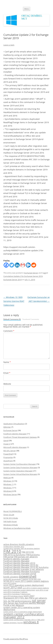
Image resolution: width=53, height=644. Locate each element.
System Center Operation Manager (18, 471)
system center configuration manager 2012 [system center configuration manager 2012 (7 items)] (24, 616)
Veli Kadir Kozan (10, 521)
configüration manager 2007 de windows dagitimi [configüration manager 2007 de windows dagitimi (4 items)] (22, 549)
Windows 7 (8, 488)
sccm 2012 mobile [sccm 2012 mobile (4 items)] (10, 583)
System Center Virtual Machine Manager (20, 474)
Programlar (8, 457)
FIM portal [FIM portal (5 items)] (8, 557)
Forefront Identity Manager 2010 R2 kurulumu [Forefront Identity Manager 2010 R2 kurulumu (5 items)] (26, 567)
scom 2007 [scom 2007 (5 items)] (29, 596)
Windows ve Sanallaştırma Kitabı (17, 528)
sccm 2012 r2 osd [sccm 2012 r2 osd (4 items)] (42, 590)
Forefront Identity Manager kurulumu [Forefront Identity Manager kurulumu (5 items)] (22, 571)
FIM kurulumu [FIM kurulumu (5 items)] (33, 555)
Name (7, 362)
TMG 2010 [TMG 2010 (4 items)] (41, 620)
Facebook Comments (31, 319)
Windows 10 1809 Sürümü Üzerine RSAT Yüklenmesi (14, 301)
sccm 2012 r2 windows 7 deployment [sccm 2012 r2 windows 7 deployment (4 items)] (17, 594)
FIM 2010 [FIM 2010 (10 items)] (12, 551)
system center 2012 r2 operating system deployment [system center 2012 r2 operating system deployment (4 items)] (23, 612)
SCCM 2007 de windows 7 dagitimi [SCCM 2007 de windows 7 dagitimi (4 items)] (16, 579)
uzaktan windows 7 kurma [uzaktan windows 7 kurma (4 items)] (13, 623)
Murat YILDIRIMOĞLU (13, 511)
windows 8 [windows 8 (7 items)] (31, 622)
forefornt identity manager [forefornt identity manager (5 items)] (16, 559)
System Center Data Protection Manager (20, 467)
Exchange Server (31, 273)
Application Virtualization (14, 424)
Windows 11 (8, 484)
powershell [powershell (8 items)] (28, 576)
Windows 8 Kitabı (11, 525)
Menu (27, 9)
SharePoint (8, 461)
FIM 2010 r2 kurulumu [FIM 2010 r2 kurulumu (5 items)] (14, 555)
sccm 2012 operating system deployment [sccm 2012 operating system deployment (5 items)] (24, 585)
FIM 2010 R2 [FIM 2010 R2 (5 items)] (28, 552)
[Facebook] (6, 265)
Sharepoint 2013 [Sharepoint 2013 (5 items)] (12, 598)
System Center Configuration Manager (20, 464)
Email (7, 373)
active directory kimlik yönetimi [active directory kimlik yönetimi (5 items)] (19, 544)
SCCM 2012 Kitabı (11, 518)
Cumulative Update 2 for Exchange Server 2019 (23, 276)
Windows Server (10, 494)
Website (7, 384)
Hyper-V (7, 444)
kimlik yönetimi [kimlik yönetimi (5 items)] (11, 577)
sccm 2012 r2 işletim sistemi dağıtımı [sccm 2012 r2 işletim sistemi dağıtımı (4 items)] (36, 588)
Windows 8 (8, 491)
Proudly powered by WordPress (16, 639)
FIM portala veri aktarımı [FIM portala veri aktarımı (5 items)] (26, 557)
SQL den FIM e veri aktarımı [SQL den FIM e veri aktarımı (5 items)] (34, 598)
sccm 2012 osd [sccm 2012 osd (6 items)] (13, 588)
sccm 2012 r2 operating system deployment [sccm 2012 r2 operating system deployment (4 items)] (19, 590)
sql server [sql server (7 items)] (39, 601)
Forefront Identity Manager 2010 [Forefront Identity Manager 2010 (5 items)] (19, 563)
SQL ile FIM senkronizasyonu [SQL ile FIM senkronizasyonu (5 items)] (17, 601)
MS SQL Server (10, 451)
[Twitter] (12, 265)
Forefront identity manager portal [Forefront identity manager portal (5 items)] (20, 574)
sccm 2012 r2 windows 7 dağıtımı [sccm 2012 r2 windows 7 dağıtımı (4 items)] (15, 592)
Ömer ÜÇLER (9, 515)
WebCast (7, 478)
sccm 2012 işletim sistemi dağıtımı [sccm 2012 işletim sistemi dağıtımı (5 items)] (32, 581)
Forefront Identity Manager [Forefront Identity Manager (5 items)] (16, 561)
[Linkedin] (17, 265)
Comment (9, 331)
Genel (6, 441)
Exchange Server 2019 (13, 280)
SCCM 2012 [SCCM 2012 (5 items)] (9, 581)
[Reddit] (34, 265)
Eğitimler (7, 427)
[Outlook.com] (28, 265)
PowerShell (8, 454)
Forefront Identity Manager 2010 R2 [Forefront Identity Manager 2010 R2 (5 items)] (21, 565)
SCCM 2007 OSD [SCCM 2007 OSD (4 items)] (35, 579)
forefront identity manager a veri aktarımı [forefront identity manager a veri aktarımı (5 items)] (24, 569)
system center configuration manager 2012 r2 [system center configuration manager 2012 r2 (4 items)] (20, 620)
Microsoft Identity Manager (15, 447)
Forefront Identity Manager (15, 434)
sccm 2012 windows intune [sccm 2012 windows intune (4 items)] (13, 596)
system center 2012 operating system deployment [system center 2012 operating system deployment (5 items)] (22, 608)
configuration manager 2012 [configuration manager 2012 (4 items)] (14, 547)
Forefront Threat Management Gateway (20, 437)
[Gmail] (23, 265)
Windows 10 (8, 481)
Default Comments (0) (12, 319)
